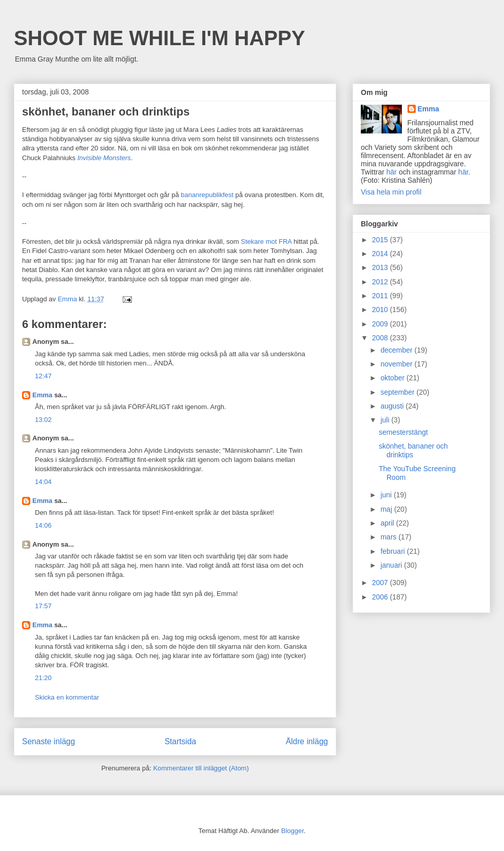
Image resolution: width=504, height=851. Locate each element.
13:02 (43, 420)
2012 (381, 282)
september (398, 392)
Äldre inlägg (307, 741)
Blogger (293, 831)
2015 (381, 240)
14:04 (43, 482)
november (397, 364)
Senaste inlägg (49, 741)
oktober (393, 378)
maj (387, 509)
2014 (381, 254)
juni (387, 495)
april (388, 523)
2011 (381, 296)
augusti (393, 406)
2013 (381, 267)
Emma (42, 395)
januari (392, 565)
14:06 (43, 525)
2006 (381, 597)
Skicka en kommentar (67, 697)
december (397, 350)
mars (389, 537)
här (392, 172)
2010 (381, 310)
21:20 (43, 678)
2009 (381, 324)
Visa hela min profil (391, 192)
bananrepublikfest (207, 195)
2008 (381, 338)
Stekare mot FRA (266, 241)
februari (393, 551)
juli (386, 420)
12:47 (43, 376)
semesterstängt (403, 432)
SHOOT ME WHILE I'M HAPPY (159, 38)
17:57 (43, 606)
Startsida (181, 741)
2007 (381, 583)
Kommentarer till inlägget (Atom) (201, 768)
